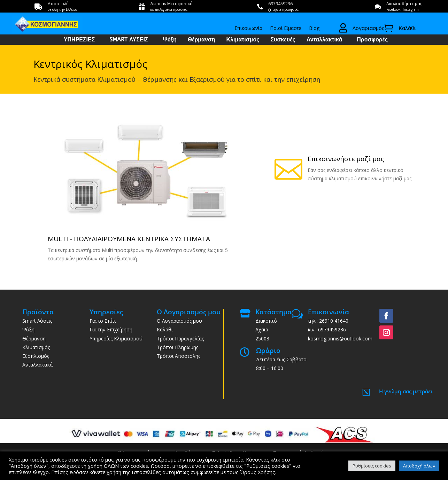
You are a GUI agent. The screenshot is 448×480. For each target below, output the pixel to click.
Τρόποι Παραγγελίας (180, 339)
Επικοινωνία (248, 29)
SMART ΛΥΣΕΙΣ (129, 40)
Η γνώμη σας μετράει (406, 391)
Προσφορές (372, 40)
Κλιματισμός (243, 40)
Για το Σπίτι (103, 321)
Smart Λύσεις (37, 321)
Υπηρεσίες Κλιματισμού (116, 339)
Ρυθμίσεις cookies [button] (372, 466)
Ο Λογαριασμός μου (179, 321)
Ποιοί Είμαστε (286, 29)
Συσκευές (283, 40)
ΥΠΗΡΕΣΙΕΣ (79, 40)
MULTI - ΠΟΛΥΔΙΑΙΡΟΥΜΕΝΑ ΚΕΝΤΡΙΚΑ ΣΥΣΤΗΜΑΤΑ (129, 239)
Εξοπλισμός (36, 356)
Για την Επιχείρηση (111, 329)
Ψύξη (170, 40)
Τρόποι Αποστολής (179, 356)
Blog (314, 29)
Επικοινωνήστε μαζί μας (346, 159)
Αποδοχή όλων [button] (419, 466)
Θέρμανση (202, 40)
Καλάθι (165, 329)
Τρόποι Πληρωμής (177, 347)
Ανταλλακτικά (325, 40)
